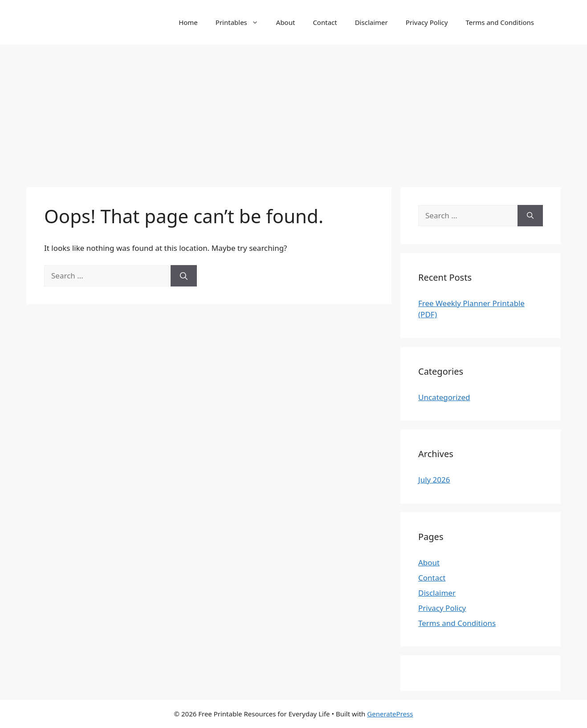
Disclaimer (371, 22)
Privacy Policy (427, 22)
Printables (241, 22)
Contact (325, 22)
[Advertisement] (293, 111)
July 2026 (434, 480)
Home (188, 22)
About (286, 22)
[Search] (184, 276)
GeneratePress (390, 714)
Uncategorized (444, 397)
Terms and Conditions (500, 22)
